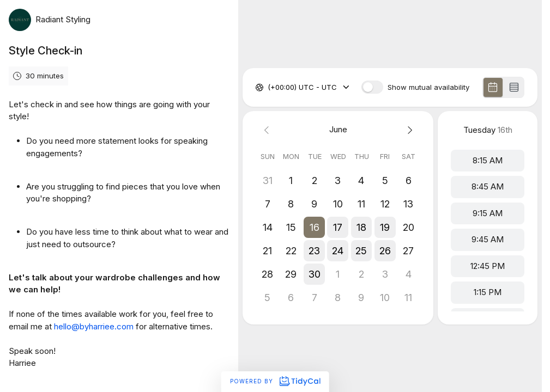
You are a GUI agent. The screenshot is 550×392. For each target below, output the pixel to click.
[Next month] (409, 130)
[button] (315, 227)
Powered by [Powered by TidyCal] (275, 381)
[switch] (372, 87)
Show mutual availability (428, 87)
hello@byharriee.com (94, 326)
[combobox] (269, 88)
